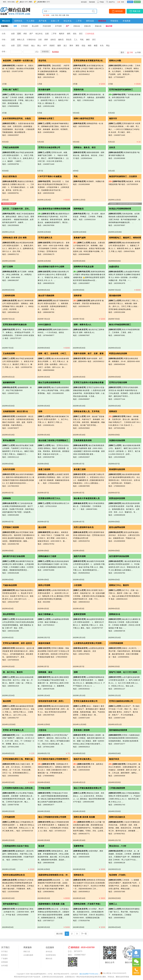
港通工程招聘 (44, 469)
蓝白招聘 (42, 527)
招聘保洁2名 (115, 614)
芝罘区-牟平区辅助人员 (13, 730)
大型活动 (42, 730)
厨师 (46, 40)
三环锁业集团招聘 (117, 788)
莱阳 (77, 45)
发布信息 (119, 11)
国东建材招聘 (115, 296)
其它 (81, 34)
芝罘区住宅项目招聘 (118, 382)
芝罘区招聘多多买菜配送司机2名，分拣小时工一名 (96, 61)
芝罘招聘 (24, 26)
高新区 (52, 45)
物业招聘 (7, 701)
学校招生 (114, 21)
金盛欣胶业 (114, 267)
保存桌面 (84, 2)
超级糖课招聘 (9, 382)
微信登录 (137, 2)
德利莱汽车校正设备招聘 (14, 556)
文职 (40, 40)
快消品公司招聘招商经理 (120, 209)
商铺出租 (98, 26)
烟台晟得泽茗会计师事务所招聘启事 (54, 209)
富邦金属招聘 (9, 440)
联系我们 (4, 955)
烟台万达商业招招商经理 (49, 382)
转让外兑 (68, 21)
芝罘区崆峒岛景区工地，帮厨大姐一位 (20, 759)
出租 (53, 15)
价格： (4, 51)
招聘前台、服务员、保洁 (85, 147)
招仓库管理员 (9, 614)
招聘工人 (113, 904)
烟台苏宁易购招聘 (46, 296)
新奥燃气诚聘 (80, 238)
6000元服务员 (45, 325)
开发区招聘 (47, 26)
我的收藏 (92, 2)
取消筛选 (55, 52)
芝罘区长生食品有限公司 (49, 147)
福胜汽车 (113, 118)
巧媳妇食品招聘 (10, 585)
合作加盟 (4, 966)
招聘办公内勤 (115, 61)
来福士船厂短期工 (11, 90)
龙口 (65, 45)
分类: (4, 34)
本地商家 (127, 21)
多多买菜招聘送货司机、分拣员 (17, 118)
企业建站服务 (28, 955)
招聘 (15, 26)
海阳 (90, 45)
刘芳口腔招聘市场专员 (84, 527)
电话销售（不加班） (118, 875)
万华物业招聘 (44, 788)
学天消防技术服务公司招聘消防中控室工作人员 (59, 759)
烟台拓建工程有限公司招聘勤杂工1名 (55, 440)
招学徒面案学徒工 (11, 904)
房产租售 (43, 21)
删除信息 (49, 959)
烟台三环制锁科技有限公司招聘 (52, 817)
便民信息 (90, 21)
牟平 (45, 45)
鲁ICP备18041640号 (62, 974)
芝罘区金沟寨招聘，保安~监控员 (17, 643)
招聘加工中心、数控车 (119, 585)
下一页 (84, 934)
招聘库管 (78, 296)
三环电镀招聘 (9, 817)
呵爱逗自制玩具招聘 (118, 354)
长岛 (102, 45)
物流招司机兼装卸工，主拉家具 (123, 176)
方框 (131, 52)
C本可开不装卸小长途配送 (50, 176)
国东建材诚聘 (44, 90)
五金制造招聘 (9, 354)
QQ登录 (130, 2)
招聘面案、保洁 (45, 672)
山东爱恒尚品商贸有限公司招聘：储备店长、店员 (96, 643)
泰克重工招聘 (80, 469)
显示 (122, 52)
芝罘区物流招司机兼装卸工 (121, 90)
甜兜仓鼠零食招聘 (117, 527)
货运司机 (42, 61)
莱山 (39, 45)
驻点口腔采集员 (10, 176)
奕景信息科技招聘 (117, 498)
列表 (139, 52)
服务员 (61, 40)
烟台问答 (109, 26)
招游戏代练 (79, 90)
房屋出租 (77, 26)
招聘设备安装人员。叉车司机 (87, 411)
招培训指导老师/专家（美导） (52, 701)
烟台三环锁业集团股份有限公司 (88, 788)
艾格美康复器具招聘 (83, 440)
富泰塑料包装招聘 (117, 469)
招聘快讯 (18, 21)
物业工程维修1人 (46, 614)
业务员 (53, 40)
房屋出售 (87, 26)
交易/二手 (55, 21)
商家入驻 (137, 11)
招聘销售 (7, 498)
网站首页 (6, 21)
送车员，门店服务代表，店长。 (17, 209)
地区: (4, 45)
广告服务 (4, 959)
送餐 (64, 15)
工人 (76, 40)
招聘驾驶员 (79, 209)
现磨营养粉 (79, 846)
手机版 (100, 2)
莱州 (71, 45)
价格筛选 (45, 52)
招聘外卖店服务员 (117, 817)
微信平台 (112, 2)
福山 (33, 45)
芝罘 (19, 45)
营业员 (69, 40)
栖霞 (96, 45)
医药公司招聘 (44, 585)
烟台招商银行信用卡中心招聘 (51, 267)
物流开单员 (114, 759)
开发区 (26, 45)
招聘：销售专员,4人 (83, 325)
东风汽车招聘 (9, 469)
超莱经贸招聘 (80, 614)
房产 (68, 26)
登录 (123, 2)
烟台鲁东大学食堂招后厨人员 (87, 498)
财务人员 (21, 40)
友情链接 (4, 962)
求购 (67, 15)
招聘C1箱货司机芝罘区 (84, 118)
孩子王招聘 (8, 267)
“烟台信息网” (35, 974)
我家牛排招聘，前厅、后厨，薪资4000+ (92, 354)
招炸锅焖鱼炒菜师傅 (118, 730)
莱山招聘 (35, 26)
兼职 (88, 40)
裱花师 (41, 846)
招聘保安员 (79, 875)
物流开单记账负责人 (83, 759)
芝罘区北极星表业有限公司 (86, 701)
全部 (13, 34)
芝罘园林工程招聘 (11, 527)
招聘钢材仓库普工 (46, 118)
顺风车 (62, 34)
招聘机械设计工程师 (47, 556)
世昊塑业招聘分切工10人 (49, 498)
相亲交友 (102, 21)
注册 (119, 2)
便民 (69, 34)
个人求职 (30, 21)
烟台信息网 (89, 974)
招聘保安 (113, 411)
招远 (83, 45)
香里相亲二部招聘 (82, 730)
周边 (108, 45)
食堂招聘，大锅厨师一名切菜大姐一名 (20, 61)
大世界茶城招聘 (116, 643)
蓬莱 (59, 45)
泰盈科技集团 (44, 643)
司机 (56, 15)
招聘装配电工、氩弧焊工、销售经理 (125, 238)
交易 (47, 34)
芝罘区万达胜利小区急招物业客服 (89, 382)
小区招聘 (78, 585)
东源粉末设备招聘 (117, 440)
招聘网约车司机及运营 (84, 267)
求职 (60, 15)
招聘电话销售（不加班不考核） (88, 904)
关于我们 (4, 951)
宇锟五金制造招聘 (11, 147)
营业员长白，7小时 (118, 846)
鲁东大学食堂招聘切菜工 (120, 325)
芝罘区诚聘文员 (45, 238)
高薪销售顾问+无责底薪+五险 (52, 904)
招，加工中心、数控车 (13, 672)
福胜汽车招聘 (80, 556)
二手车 (79, 21)
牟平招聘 (58, 26)
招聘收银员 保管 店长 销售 (15, 238)
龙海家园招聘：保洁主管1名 (15, 411)
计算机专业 (31, 40)
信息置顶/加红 (51, 955)
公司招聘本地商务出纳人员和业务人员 (20, 788)
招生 (75, 34)
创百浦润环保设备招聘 (119, 556)
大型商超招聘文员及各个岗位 (16, 846)
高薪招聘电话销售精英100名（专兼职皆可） (58, 875)
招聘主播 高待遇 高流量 (84, 817)
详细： (4, 40)
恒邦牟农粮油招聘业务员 (14, 875)
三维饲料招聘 (9, 296)
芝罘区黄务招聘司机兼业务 (15, 325)
